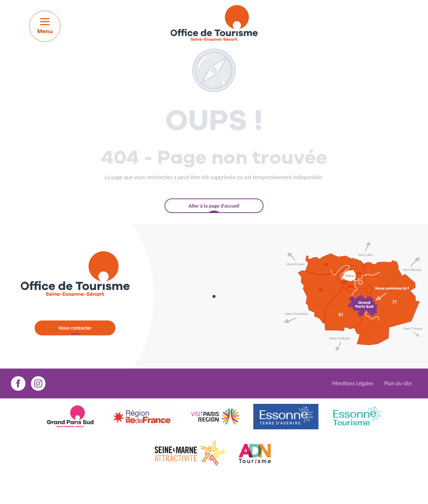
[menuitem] (214, 24)
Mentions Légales (353, 383)
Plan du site (398, 383)
